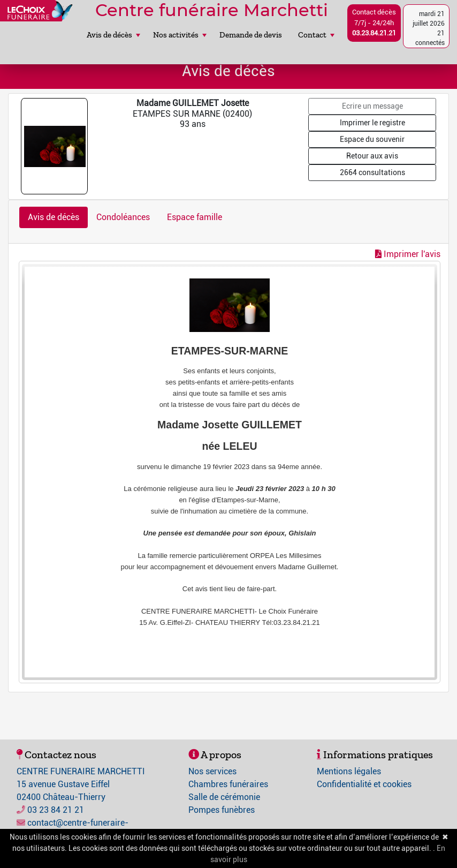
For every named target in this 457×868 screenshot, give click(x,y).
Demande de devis (251, 35)
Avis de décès (113, 35)
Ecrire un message (372, 106)
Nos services (212, 771)
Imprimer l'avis (408, 254)
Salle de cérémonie (224, 797)
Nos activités (180, 35)
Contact (316, 35)
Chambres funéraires (228, 784)
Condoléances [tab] (123, 217)
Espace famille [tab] (195, 217)
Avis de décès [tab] (54, 217)
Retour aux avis (372, 156)
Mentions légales (349, 771)
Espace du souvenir (372, 139)
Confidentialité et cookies (364, 784)
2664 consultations (372, 172)
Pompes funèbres (222, 810)
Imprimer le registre (372, 123)
